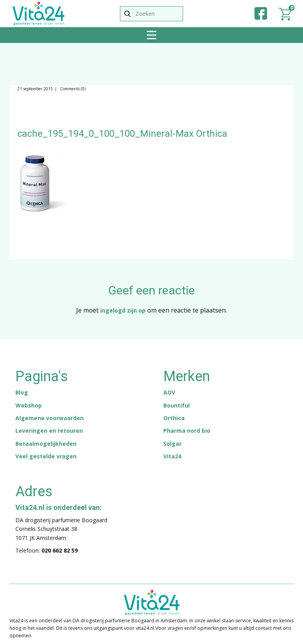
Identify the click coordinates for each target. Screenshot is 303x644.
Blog (22, 392)
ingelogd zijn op (123, 310)
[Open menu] (151, 35)
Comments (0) (72, 89)
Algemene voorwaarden (50, 418)
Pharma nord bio (187, 431)
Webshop (29, 405)
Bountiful (177, 405)
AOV (169, 392)
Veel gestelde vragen (46, 456)
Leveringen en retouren (49, 431)
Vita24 (172, 456)
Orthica (174, 418)
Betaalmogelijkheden (46, 444)
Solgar (172, 444)
